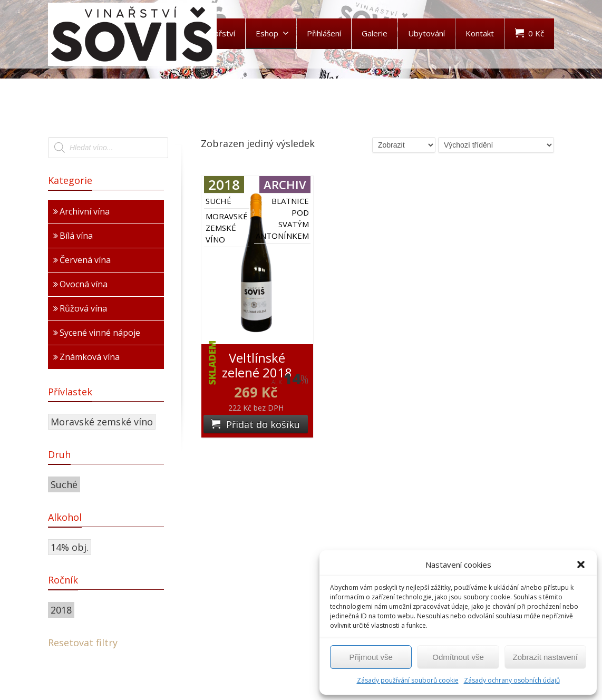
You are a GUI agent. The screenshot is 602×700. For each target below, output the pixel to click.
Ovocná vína (84, 284)
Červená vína (85, 260)
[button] (581, 565)
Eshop (272, 33)
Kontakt (480, 33)
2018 (61, 610)
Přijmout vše (371, 657)
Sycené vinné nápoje (100, 333)
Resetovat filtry (83, 643)
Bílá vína (76, 236)
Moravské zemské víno (102, 422)
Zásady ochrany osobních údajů (512, 680)
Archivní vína (85, 211)
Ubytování (426, 33)
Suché (64, 484)
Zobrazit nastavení (545, 657)
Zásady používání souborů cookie (408, 680)
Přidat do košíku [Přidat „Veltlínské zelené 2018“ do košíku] (263, 424)
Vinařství (220, 33)
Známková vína (90, 357)
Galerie (375, 33)
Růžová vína (83, 308)
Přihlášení (324, 33)
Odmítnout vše (458, 657)
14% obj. (70, 547)
